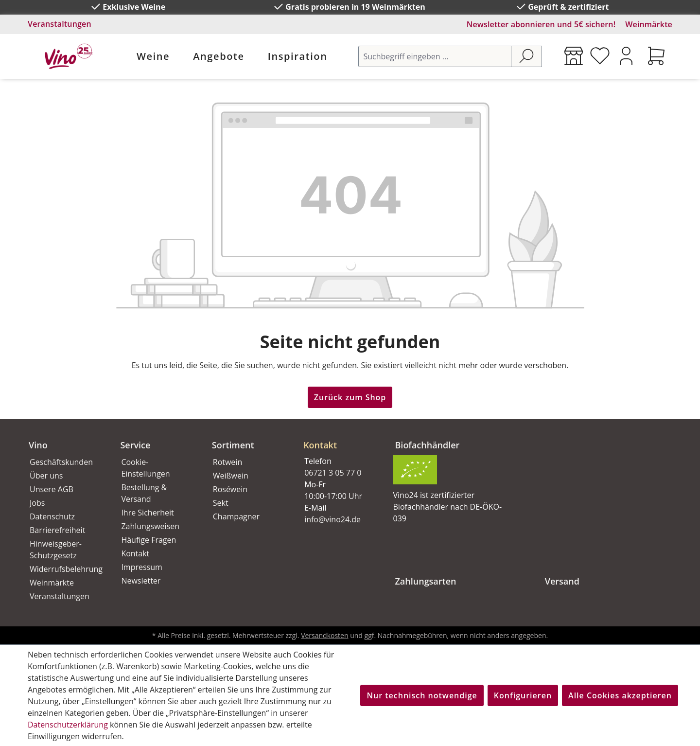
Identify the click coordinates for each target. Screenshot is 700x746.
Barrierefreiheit (57, 530)
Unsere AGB (52, 489)
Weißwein (231, 476)
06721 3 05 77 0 (333, 473)
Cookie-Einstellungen (145, 468)
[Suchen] (526, 56)
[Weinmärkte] (574, 56)
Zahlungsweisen (150, 526)
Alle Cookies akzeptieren (620, 695)
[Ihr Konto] (626, 56)
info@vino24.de (332, 519)
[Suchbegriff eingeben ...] (435, 56)
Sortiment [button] (233, 445)
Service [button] (135, 445)
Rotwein (227, 462)
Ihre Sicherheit (147, 513)
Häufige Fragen (149, 540)
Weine (153, 56)
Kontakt (135, 553)
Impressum (141, 567)
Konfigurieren (523, 695)
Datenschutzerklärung (68, 725)
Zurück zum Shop (350, 397)
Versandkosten (324, 635)
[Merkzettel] (600, 56)
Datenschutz (52, 516)
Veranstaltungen (60, 24)
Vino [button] (38, 445)
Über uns (46, 476)
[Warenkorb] (656, 56)
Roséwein (230, 489)
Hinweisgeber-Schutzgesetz (56, 550)
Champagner (236, 516)
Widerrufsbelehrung (64, 569)
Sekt (221, 503)
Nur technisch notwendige (422, 695)
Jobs (37, 503)
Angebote (219, 56)
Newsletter (141, 581)
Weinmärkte (649, 24)
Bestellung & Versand (144, 493)
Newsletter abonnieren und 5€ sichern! (541, 24)
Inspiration (298, 56)
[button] (337, 437)
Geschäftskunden (61, 462)
